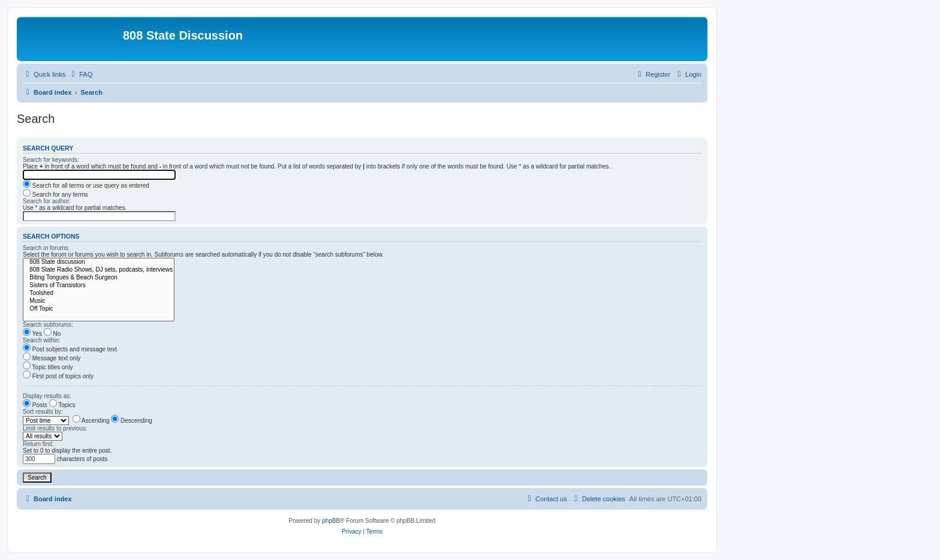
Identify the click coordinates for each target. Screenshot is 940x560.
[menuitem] (80, 74)
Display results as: (47, 396)
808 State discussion (99, 262)
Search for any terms (55, 195)
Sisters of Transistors (99, 286)
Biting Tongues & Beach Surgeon (99, 278)
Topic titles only (48, 367)
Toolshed (99, 293)
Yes (32, 334)
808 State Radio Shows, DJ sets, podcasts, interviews (99, 270)
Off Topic (99, 309)
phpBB (331, 521)
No (52, 334)
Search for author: (47, 201)
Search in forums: (46, 248)
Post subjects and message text (70, 349)
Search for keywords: (51, 160)
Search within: (42, 340)
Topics (62, 405)
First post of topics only (58, 376)
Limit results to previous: (55, 428)
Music (99, 301)
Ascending (91, 421)
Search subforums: (48, 325)
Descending (132, 421)
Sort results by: (43, 412)
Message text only (52, 358)
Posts (35, 405)
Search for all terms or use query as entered (86, 186)
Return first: (38, 444)
